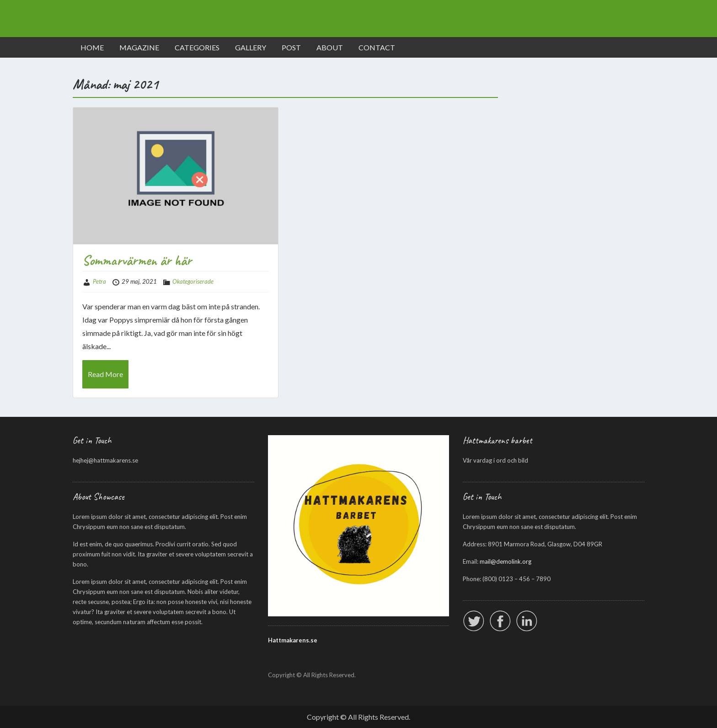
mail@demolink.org (506, 561)
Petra (99, 281)
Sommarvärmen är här (137, 260)
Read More (105, 374)
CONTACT (377, 47)
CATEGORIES (197, 47)
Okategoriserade (193, 281)
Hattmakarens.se (293, 640)
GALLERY (251, 47)
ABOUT (330, 47)
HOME (92, 47)
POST (291, 47)
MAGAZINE (139, 47)
